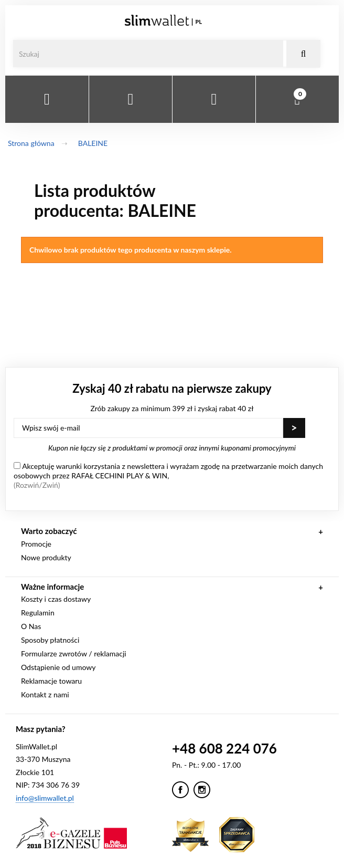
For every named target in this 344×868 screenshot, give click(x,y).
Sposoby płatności (50, 640)
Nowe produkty (46, 557)
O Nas (31, 626)
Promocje (36, 544)
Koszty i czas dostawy (56, 599)
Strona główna (31, 143)
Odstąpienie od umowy (58, 667)
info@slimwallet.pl (45, 798)
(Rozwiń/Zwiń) (37, 485)
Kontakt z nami (45, 694)
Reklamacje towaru (51, 681)
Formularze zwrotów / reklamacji (74, 653)
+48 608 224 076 (224, 748)
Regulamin (38, 613)
